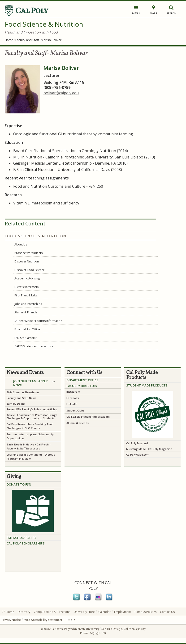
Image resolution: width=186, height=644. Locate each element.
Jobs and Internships (28, 304)
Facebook (73, 398)
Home (9, 40)
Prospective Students (28, 253)
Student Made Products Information (38, 321)
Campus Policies (145, 612)
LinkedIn (72, 404)
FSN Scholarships (26, 338)
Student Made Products (147, 385)
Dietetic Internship (27, 287)
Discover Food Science (30, 270)
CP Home (8, 612)
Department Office (82, 380)
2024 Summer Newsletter (23, 392)
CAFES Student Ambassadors (34, 346)
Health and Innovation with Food (31, 32)
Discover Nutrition (27, 261)
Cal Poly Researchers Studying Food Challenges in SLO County (30, 426)
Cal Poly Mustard (137, 443)
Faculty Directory (82, 386)
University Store (84, 612)
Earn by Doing (16, 404)
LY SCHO (24, 543)
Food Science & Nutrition (44, 24)
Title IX (71, 620)
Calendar (104, 612)
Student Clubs (75, 410)
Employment (123, 612)
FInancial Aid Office (27, 329)
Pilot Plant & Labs (26, 295)
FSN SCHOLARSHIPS (22, 538)
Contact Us (167, 612)
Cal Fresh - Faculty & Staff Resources (28, 446)
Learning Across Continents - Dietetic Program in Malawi (31, 457)
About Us (21, 244)
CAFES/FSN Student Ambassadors (88, 417)
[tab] (33, 383)
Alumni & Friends (26, 312)
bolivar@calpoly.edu (61, 93)
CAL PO (12, 543)
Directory (24, 612)
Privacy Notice (11, 620)
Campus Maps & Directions (52, 612)
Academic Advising (27, 278)
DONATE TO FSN (19, 484)
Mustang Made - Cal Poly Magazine (149, 449)
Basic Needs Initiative (20, 444)
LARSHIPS (37, 543)
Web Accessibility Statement (43, 620)
